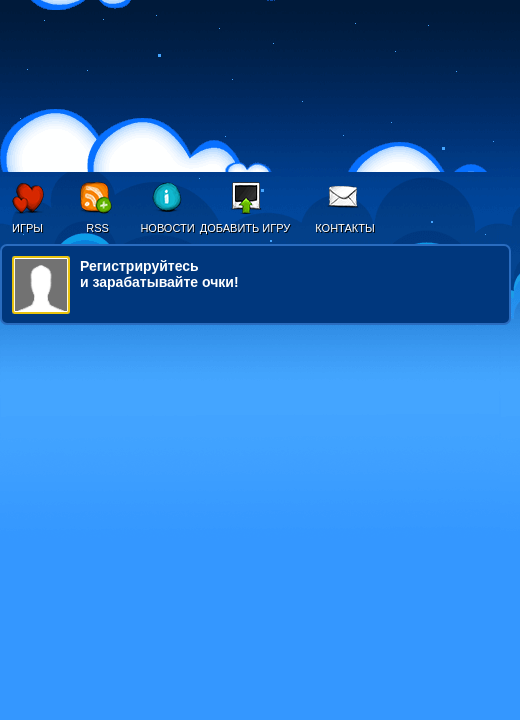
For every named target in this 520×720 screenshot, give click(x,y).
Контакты (344, 228)
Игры (27, 228)
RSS (97, 228)
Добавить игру (245, 228)
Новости (167, 228)
